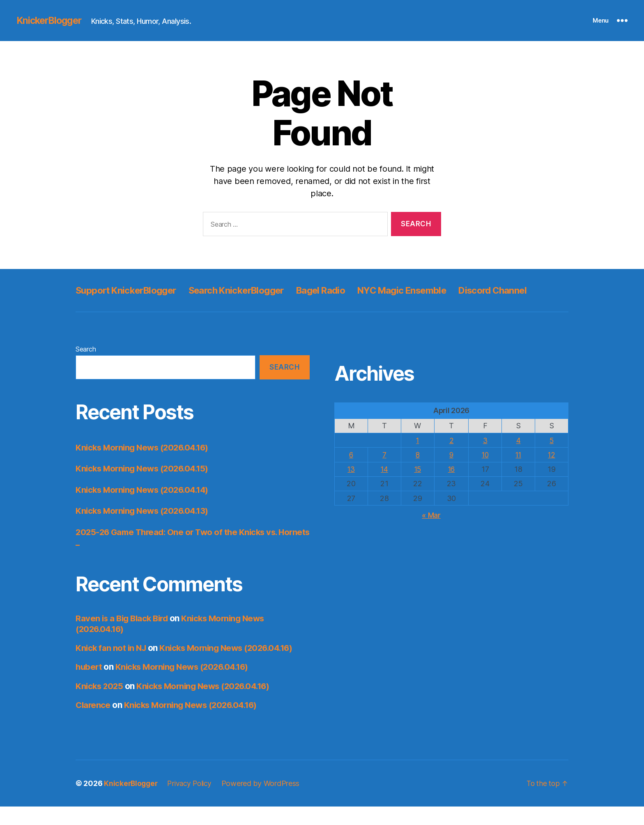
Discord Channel (113, 309)
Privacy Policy (193, 802)
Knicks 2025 (100, 704)
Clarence (94, 723)
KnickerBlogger (51, 21)
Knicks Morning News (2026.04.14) (146, 508)
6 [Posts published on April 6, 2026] (351, 473)
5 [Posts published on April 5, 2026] (552, 459)
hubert (89, 685)
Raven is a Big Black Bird (124, 637)
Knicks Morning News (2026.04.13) (145, 529)
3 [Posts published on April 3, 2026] (485, 459)
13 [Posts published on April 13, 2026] (351, 488)
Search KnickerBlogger (251, 290)
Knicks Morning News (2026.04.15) (145, 487)
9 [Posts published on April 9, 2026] (452, 473)
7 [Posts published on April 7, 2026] (384, 473)
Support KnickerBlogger (131, 290)
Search (86, 368)
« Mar (431, 533)
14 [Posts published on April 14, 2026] (384, 488)
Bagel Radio (343, 290)
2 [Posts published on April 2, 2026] (452, 459)
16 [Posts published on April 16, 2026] (451, 488)
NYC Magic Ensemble (432, 290)
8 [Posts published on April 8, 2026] (417, 473)
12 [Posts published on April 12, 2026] (551, 473)
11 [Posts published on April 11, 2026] (518, 473)
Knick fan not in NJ (112, 666)
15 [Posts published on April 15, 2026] (417, 488)
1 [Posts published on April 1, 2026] (417, 459)
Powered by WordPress (266, 802)
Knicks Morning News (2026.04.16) (146, 466)
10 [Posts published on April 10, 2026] (485, 473)
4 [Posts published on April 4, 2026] (519, 459)
